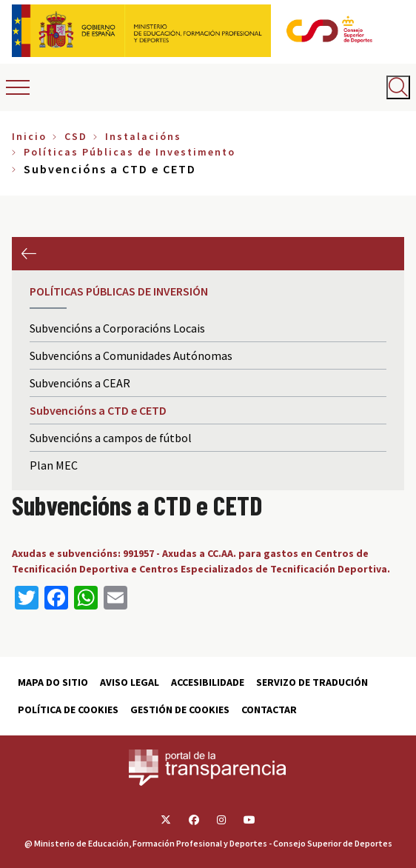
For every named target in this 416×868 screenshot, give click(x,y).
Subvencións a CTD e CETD (98, 410)
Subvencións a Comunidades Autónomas (131, 355)
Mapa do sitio (53, 682)
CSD (76, 136)
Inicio (29, 136)
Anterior (28, 254)
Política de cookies (68, 710)
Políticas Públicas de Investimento (130, 152)
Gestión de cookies (180, 710)
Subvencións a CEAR (80, 383)
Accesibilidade (208, 682)
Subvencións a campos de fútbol (111, 438)
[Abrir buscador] (398, 87)
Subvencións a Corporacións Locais (117, 328)
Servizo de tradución (312, 682)
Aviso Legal (130, 682)
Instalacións (143, 136)
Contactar (269, 710)
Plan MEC (54, 465)
